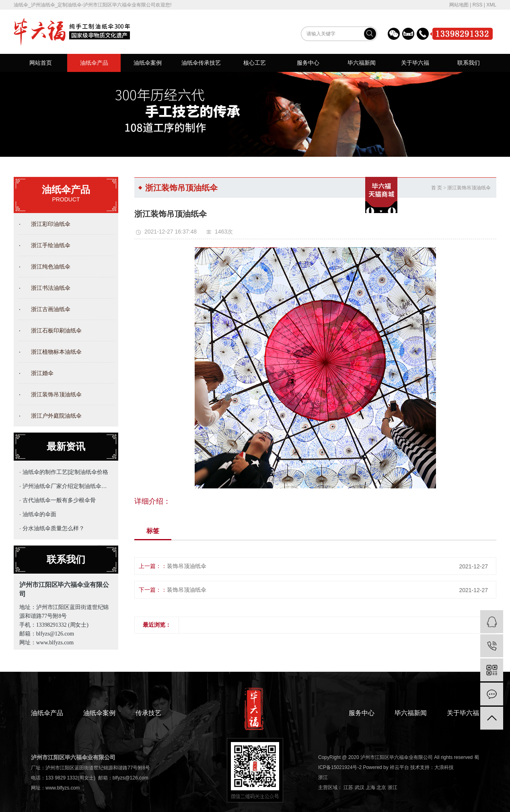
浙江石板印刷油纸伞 (56, 330)
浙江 (323, 777)
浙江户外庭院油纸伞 (56, 416)
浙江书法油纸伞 (51, 288)
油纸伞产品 (94, 63)
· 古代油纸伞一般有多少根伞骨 (58, 500)
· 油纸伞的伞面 (38, 514)
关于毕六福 (415, 63)
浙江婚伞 (42, 373)
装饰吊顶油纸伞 (187, 566)
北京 (381, 787)
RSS (478, 5)
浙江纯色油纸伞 (51, 267)
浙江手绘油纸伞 (51, 245)
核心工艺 (255, 63)
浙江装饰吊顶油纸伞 (56, 394)
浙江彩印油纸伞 (51, 224)
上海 (370, 787)
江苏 (348, 787)
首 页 (437, 188)
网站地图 (459, 5)
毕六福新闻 (362, 63)
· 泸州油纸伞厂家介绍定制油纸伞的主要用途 (64, 486)
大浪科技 (444, 767)
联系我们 (469, 63)
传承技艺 (148, 713)
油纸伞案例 (148, 63)
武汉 (360, 787)
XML (491, 5)
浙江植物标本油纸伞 (56, 352)
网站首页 (41, 63)
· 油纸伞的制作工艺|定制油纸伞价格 (64, 472)
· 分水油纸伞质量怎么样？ (52, 528)
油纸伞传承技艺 (201, 63)
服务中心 (308, 63)
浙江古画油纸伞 (51, 309)
